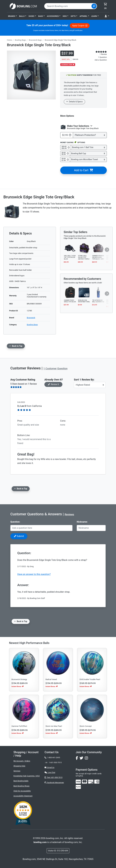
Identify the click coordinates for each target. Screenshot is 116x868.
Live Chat (50, 772)
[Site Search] (94, 6)
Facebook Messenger (54, 783)
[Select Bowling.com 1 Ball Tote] (89, 147)
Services (17, 771)
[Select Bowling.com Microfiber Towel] (88, 159)
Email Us (49, 767)
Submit (19, 536)
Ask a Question (101, 60)
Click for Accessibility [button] (22, 791)
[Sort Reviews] (90, 385)
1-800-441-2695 (52, 758)
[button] (12, 16)
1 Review (103, 54)
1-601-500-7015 (55, 763)
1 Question (102, 57)
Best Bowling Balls (21, 781)
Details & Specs (74, 102)
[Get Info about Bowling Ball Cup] (68, 153)
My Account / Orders (22, 761)
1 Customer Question (55, 368)
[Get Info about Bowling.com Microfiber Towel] (68, 160)
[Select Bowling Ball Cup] (88, 154)
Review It (53, 384)
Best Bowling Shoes (21, 786)
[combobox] (68, 6)
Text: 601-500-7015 (53, 777)
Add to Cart (83, 170)
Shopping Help (19, 766)
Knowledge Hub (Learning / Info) (27, 776)
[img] (78, 787)
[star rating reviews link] (98, 52)
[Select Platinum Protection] (90, 135)
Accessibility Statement (23, 796)
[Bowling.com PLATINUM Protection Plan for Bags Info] (70, 135)
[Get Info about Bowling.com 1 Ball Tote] (69, 147)
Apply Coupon (80, 26)
